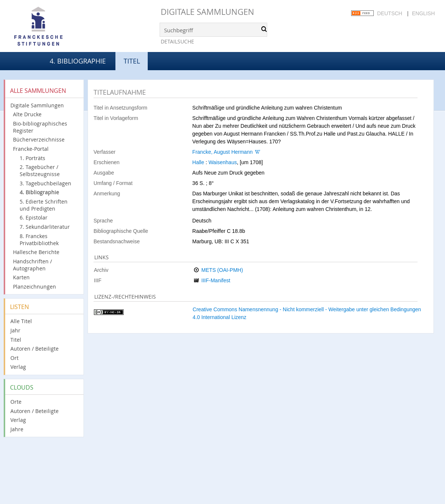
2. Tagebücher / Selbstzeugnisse (40, 170)
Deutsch (390, 13)
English (423, 13)
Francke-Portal (31, 149)
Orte (16, 402)
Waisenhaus (223, 162)
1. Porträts (32, 158)
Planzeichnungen (35, 287)
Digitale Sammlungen (207, 12)
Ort (14, 358)
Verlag (18, 367)
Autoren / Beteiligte (35, 349)
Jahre (17, 429)
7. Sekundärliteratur (45, 227)
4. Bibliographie (78, 61)
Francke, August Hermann (222, 152)
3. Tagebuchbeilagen (45, 183)
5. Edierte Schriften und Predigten (44, 205)
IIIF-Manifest (216, 280)
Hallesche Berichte (36, 252)
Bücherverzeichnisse (39, 139)
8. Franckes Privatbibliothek (39, 240)
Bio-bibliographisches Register (40, 127)
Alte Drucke (27, 114)
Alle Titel (21, 321)
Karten (21, 277)
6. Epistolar (34, 217)
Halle (198, 162)
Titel (16, 340)
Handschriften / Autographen (32, 265)
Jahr (15, 330)
